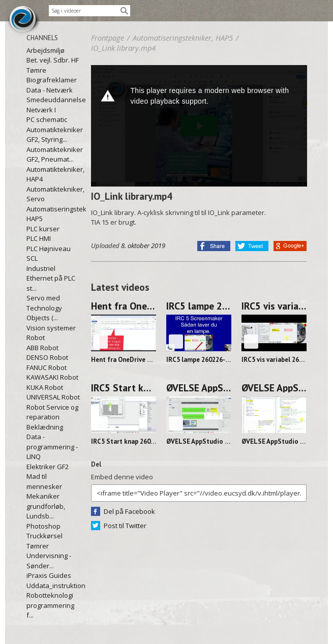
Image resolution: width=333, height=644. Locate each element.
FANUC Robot (47, 367)
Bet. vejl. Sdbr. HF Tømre (53, 65)
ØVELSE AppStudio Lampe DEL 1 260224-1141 (274, 388)
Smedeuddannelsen (54, 100)
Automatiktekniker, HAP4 (54, 174)
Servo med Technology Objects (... (44, 308)
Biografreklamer (52, 80)
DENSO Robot (47, 357)
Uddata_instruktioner (54, 586)
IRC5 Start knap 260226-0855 (124, 388)
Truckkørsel (44, 536)
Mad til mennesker (44, 481)
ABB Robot (42, 348)
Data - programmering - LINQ (52, 447)
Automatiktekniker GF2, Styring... (54, 135)
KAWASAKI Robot (52, 377)
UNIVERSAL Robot (53, 397)
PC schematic (47, 119)
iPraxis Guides (49, 575)
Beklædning (45, 427)
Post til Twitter (125, 526)
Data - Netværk (50, 90)
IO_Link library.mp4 (123, 48)
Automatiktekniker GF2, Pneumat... (54, 155)
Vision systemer (51, 328)
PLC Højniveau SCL (49, 254)
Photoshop (43, 526)
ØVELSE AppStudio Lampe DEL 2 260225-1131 (199, 388)
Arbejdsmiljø (46, 50)
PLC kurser (43, 229)
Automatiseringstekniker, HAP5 (54, 214)
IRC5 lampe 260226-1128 (199, 306)
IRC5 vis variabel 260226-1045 (274, 306)
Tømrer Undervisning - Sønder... (49, 556)
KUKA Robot (45, 387)
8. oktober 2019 (143, 246)
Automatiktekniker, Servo (54, 194)
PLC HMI (39, 238)
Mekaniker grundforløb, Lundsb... (46, 506)
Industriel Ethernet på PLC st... (51, 278)
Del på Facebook (129, 511)
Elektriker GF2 (48, 467)
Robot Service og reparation (52, 412)
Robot (36, 338)
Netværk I (41, 110)
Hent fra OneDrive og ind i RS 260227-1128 (124, 306)
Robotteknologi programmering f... (50, 605)
